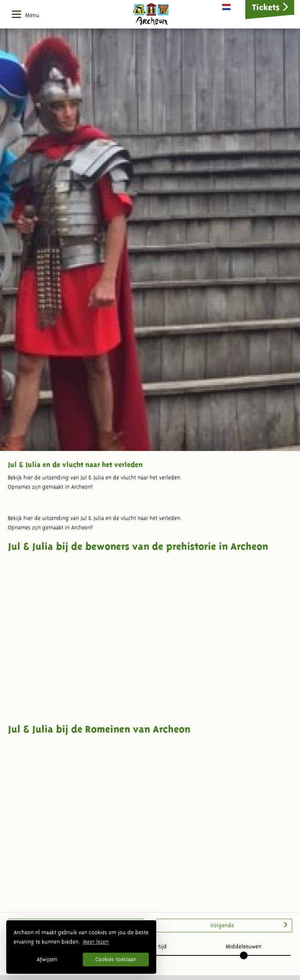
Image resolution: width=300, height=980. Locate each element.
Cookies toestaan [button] (116, 959)
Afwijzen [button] (47, 959)
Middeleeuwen (244, 946)
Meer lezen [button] (96, 942)
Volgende (249, 925)
